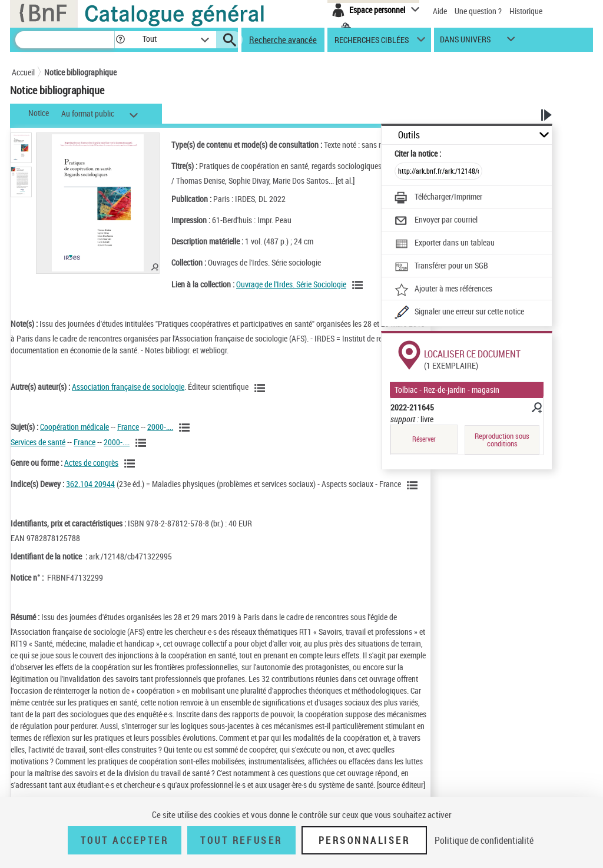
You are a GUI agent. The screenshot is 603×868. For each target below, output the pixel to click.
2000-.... (160, 427)
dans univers (465, 42)
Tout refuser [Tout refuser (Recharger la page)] (241, 840)
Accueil (23, 72)
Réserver (424, 439)
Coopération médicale (74, 427)
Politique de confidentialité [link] (484, 840)
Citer (418, 153)
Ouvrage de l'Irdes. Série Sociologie (291, 284)
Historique (526, 11)
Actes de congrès (91, 463)
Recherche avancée (283, 39)
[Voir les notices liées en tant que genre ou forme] (131, 463)
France (128, 427)
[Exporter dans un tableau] (445, 244)
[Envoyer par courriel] (436, 221)
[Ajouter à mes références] (443, 290)
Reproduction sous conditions (502, 440)
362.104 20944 (90, 484)
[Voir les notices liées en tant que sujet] (186, 428)
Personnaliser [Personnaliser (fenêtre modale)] (365, 840)
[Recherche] (65, 40)
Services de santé (38, 442)
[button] (120, 40)
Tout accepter (125, 840)
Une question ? (478, 11)
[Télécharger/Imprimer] (438, 198)
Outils (409, 135)
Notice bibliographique (80, 72)
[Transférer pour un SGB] (441, 267)
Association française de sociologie (128, 387)
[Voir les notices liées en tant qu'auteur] (261, 388)
